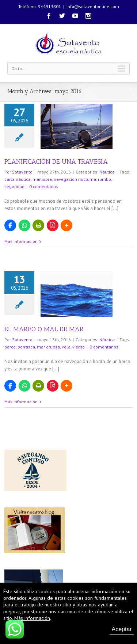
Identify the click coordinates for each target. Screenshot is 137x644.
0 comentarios (44, 186)
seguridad (14, 186)
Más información (21, 241)
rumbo (104, 179)
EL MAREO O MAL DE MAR (44, 329)
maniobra (42, 179)
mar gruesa (48, 347)
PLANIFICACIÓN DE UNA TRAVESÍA (56, 161)
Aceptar (121, 629)
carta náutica (18, 179)
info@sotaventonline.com (93, 6)
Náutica (107, 172)
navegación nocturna (75, 179)
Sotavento (22, 172)
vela (66, 347)
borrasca (26, 347)
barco (10, 347)
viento (79, 347)
